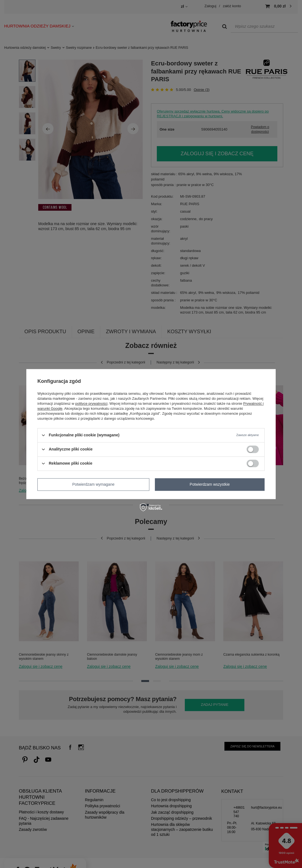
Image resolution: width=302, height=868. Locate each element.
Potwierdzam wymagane (94, 484)
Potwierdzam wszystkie (210, 484)
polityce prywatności (91, 404)
